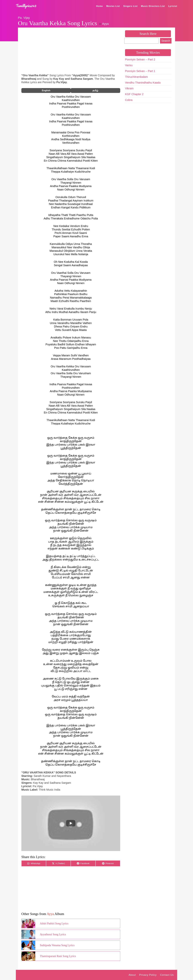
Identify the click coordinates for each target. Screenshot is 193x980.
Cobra (129, 100)
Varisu (129, 65)
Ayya (105, 24)
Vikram (129, 88)
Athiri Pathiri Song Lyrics (54, 923)
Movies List (113, 6)
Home (100, 6)
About (132, 975)
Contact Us (167, 975)
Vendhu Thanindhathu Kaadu (143, 83)
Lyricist (173, 6)
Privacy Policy (148, 975)
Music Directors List (153, 6)
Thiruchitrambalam (136, 77)
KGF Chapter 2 (134, 94)
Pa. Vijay (24, 18)
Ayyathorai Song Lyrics (53, 934)
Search (166, 41)
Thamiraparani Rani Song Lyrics (58, 956)
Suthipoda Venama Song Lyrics (57, 945)
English (46, 90)
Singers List (130, 6)
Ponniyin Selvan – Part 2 (140, 59)
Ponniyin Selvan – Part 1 (140, 71)
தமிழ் (95, 90)
